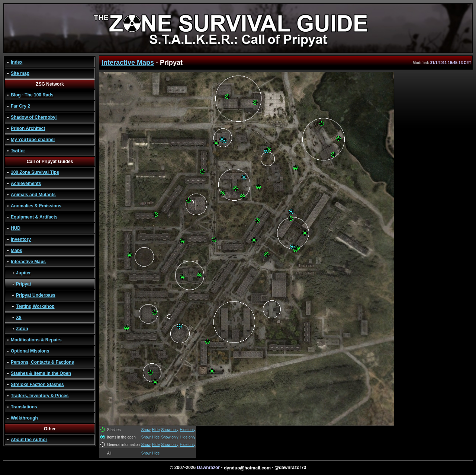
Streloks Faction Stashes (37, 385)
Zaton (22, 329)
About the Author (29, 440)
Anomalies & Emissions (36, 206)
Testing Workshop (35, 306)
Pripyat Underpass (36, 295)
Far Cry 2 (20, 106)
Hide (156, 430)
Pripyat (24, 284)
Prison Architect (28, 128)
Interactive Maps (28, 262)
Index (17, 62)
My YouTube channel (33, 140)
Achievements (26, 184)
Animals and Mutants (33, 195)
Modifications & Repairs (36, 340)
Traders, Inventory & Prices (40, 396)
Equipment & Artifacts (34, 217)
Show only (170, 430)
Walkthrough (24, 418)
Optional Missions (30, 351)
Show (146, 430)
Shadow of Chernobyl (34, 117)
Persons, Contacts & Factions (42, 362)
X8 (19, 318)
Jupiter (23, 273)
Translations (24, 407)
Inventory (21, 239)
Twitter (18, 151)
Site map (20, 73)
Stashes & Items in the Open (41, 373)
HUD (16, 228)
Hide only (188, 430)
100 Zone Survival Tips (35, 172)
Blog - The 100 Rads (32, 95)
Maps (17, 251)
